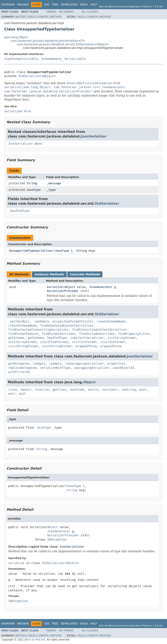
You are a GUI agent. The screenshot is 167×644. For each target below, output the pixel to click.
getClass (60, 390)
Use (47, 5)
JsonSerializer (94, 136)
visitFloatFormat (54, 342)
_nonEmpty (41, 321)
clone (13, 390)
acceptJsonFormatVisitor (73, 321)
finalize (42, 390)
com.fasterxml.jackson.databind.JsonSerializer (44, 41)
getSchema (16, 338)
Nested (20, 17)
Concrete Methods (85, 274)
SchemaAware (51, 59)
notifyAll (110, 390)
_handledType (19, 211)
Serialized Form (17, 111)
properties (116, 364)
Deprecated (69, 5)
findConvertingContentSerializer (99, 330)
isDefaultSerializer (87, 338)
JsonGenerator (101, 287)
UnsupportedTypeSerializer (31, 251)
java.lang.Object (16, 37)
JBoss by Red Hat (35, 640)
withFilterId (19, 372)
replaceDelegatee (22, 368)
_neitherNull (19, 321)
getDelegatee (19, 364)
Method (56, 17)
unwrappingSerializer (92, 368)
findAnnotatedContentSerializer (67, 326)
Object (102, 44)
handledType (57, 338)
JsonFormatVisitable (21, 59)
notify (93, 390)
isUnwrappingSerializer (84, 364)
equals (26, 390)
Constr (43, 17)
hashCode (77, 390)
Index (84, 5)
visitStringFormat (23, 346)
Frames (51, 12)
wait (143, 390)
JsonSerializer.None (25, 144)
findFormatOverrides (59, 334)
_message (54, 183)
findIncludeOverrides (97, 334)
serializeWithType (55, 368)
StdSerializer (30, 76)
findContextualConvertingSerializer (38, 330)
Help (94, 5)
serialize (55, 287)
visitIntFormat (84, 342)
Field (31, 17)
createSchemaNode (111, 321)
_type (51, 190)
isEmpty (39, 364)
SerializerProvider (63, 291)
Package (23, 5)
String (32, 183)
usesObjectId (123, 368)
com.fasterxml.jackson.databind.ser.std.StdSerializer (56, 44)
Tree (55, 5)
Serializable (75, 59)
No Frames (66, 12)
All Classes (90, 12)
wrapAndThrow (86, 346)
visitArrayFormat (122, 338)
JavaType (34, 190)
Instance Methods (49, 274)
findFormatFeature (23, 334)
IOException (57, 539)
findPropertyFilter (134, 334)
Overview (8, 5)
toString (129, 390)
